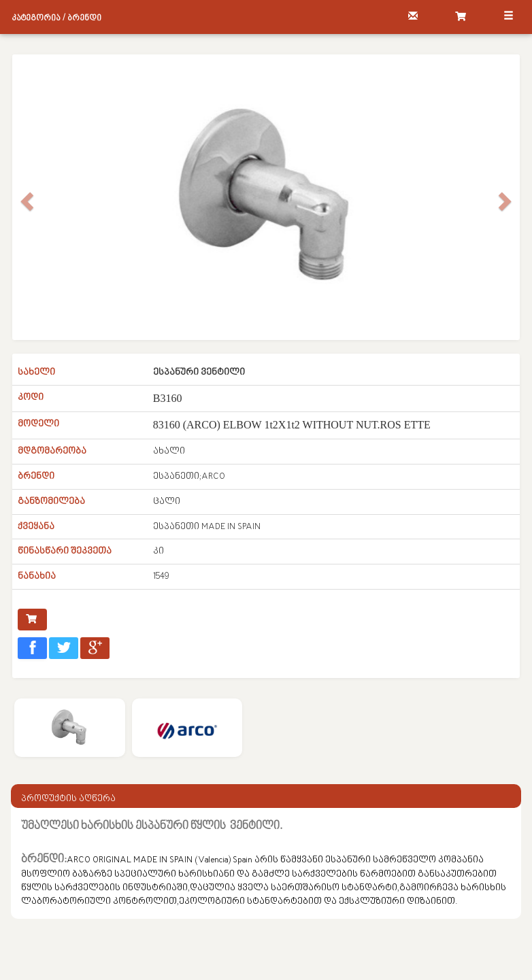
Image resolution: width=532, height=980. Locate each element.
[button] (25, 197)
